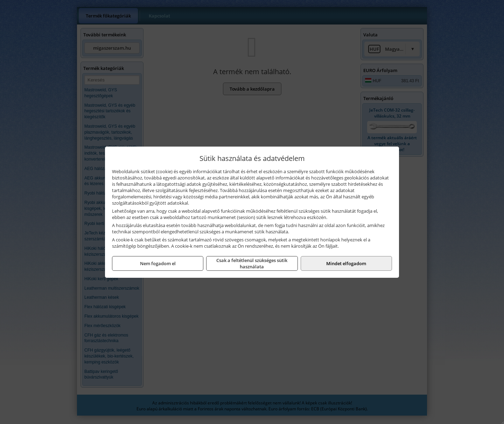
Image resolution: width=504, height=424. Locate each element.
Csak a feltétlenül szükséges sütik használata (252, 263)
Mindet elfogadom (346, 263)
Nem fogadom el (158, 263)
